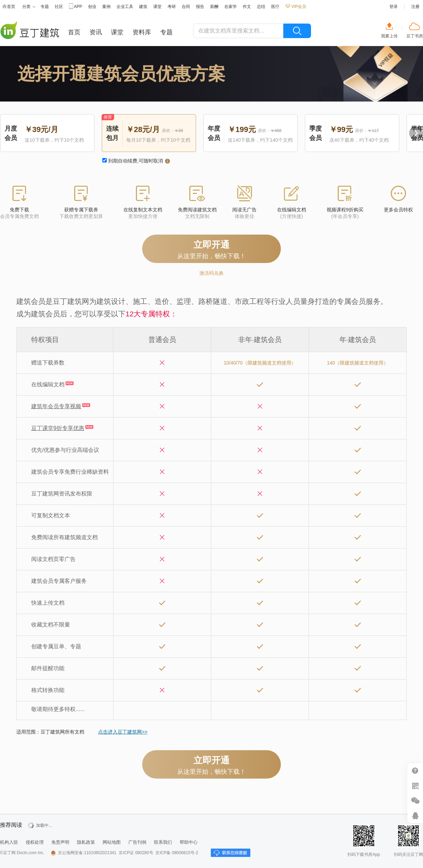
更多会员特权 (398, 210)
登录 (394, 7)
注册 (415, 7)
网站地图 (112, 842)
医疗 (275, 7)
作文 (247, 7)
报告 (200, 7)
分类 (29, 7)
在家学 (231, 7)
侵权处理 (35, 842)
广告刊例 (137, 842)
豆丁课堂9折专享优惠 (58, 428)
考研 (172, 7)
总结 (261, 7)
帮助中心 (415, 771)
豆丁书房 (415, 36)
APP (76, 7)
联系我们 (163, 842)
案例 (106, 7)
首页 (9, 7)
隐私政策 (86, 842)
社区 (59, 7)
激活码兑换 (211, 273)
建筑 (143, 7)
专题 (45, 7)
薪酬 (214, 7)
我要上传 (389, 36)
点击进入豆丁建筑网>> (123, 732)
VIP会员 (296, 7)
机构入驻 (9, 842)
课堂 (157, 7)
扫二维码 (415, 786)
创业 (92, 7)
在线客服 (415, 816)
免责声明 (60, 842)
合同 (186, 7)
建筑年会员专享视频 (56, 406)
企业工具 (125, 7)
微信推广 (415, 801)
